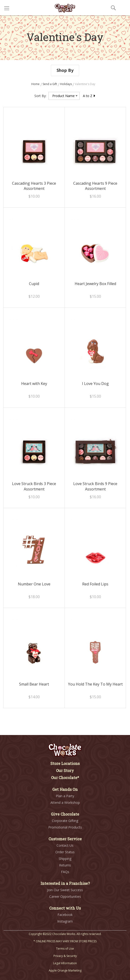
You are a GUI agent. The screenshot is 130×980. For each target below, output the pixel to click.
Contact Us (65, 845)
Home (36, 84)
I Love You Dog (95, 384)
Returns (65, 865)
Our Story (65, 770)
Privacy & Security (65, 956)
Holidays (66, 84)
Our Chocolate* (65, 778)
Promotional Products (65, 827)
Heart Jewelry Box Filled (95, 284)
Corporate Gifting (65, 821)
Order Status (65, 852)
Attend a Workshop (65, 802)
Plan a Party (65, 796)
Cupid (34, 284)
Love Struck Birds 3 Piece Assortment (34, 486)
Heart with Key (34, 384)
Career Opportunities (65, 896)
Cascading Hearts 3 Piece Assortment (34, 186)
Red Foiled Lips (95, 584)
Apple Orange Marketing (65, 970)
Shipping (65, 859)
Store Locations (65, 763)
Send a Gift (50, 84)
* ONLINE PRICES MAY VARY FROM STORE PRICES (65, 941)
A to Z (89, 96)
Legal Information (65, 963)
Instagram (65, 921)
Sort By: (40, 96)
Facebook (65, 915)
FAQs (65, 872)
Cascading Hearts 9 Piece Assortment (95, 186)
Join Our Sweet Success (65, 890)
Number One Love (34, 584)
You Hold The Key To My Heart (95, 684)
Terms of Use (65, 949)
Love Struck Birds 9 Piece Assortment (95, 486)
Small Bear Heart (34, 684)
